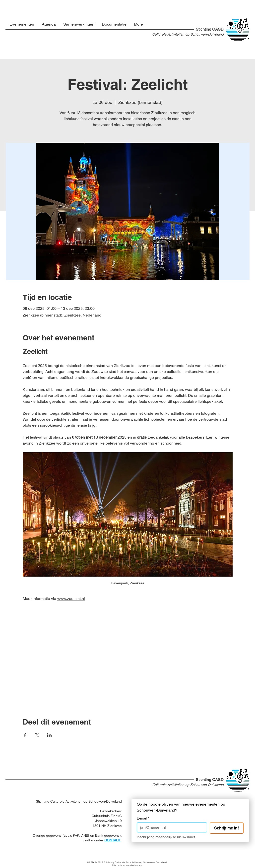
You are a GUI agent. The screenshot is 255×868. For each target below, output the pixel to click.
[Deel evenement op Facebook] (25, 735)
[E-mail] (170, 827)
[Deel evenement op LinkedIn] (49, 735)
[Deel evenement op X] (37, 735)
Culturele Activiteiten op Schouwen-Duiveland (188, 34)
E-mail (143, 818)
